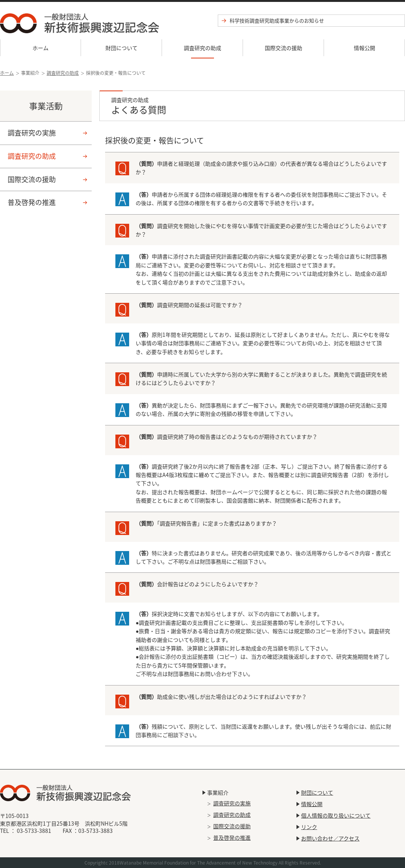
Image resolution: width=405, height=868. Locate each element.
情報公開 (364, 48)
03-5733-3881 (34, 831)
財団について (122, 48)
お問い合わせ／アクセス (330, 838)
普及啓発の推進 (32, 202)
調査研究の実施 (32, 133)
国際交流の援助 (283, 48)
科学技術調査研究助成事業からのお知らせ (277, 20)
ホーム (40, 48)
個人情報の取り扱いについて (336, 815)
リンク (309, 827)
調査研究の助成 (202, 48)
